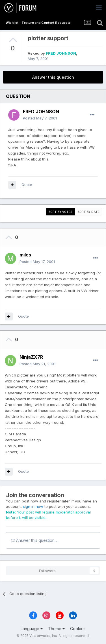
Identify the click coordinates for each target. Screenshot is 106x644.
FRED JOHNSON (61, 53)
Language (32, 629)
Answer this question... (34, 540)
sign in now (33, 506)
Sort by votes (60, 212)
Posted (40, 118)
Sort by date (89, 212)
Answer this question (53, 77)
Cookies (78, 629)
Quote (27, 185)
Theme (56, 629)
